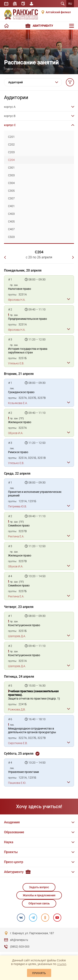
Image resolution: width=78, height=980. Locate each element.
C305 (11, 191)
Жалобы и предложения (39, 895)
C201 (11, 137)
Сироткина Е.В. (18, 743)
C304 (11, 183)
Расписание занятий (6, 4)
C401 (11, 206)
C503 (11, 237)
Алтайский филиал (58, 12)
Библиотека (15, 4)
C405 (11, 221)
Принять (39, 973)
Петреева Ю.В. (17, 506)
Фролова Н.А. (17, 300)
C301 (11, 168)
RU (70, 4)
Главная (9, 69)
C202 (11, 144)
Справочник (23, 4)
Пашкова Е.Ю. (17, 783)
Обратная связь (39, 903)
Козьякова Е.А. (18, 403)
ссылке (62, 964)
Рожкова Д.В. (17, 709)
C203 (11, 152)
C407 (11, 229)
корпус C (10, 125)
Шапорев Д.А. (17, 636)
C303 (11, 175)
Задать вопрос (39, 887)
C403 (11, 214)
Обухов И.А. (16, 433)
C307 (11, 198)
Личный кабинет (31, 4)
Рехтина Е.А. (16, 536)
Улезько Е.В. (16, 363)
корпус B (10, 116)
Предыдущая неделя (6, 257)
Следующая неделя (72, 257)
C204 (11, 160)
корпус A (10, 107)
